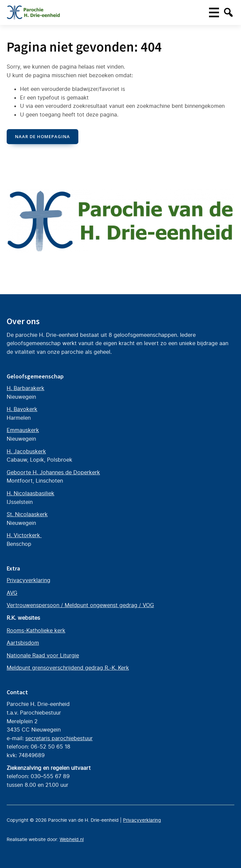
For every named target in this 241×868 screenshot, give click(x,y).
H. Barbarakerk (25, 388)
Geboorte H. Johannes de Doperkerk (53, 472)
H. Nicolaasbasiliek (30, 493)
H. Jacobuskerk (26, 451)
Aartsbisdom (23, 643)
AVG (12, 593)
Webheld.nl (72, 839)
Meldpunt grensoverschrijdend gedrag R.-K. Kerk (68, 668)
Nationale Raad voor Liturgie (43, 655)
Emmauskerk (23, 430)
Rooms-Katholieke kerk (36, 630)
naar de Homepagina (42, 136)
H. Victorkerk (24, 535)
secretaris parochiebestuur (59, 738)
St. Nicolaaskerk (27, 514)
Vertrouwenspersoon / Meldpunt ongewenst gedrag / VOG (80, 605)
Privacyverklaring (28, 580)
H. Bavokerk (22, 409)
